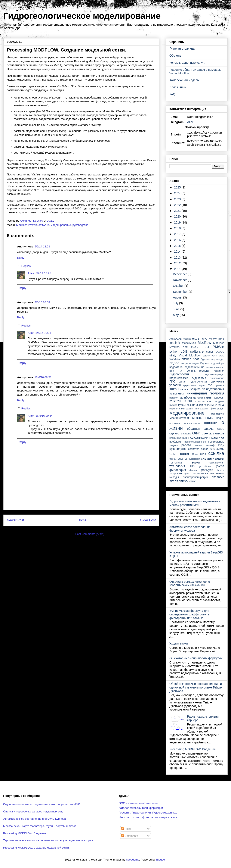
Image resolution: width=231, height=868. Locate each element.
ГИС (172, 381)
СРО (203, 454)
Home (82, 520)
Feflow (213, 339)
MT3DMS (174, 347)
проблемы (176, 442)
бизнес (186, 359)
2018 (178, 228)
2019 (178, 222)
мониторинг (218, 414)
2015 (178, 246)
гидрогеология (179, 374)
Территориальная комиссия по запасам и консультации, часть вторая (48, 840)
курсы (182, 405)
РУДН (221, 445)
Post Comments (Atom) (90, 534)
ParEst (195, 347)
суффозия (194, 459)
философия (178, 470)
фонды (193, 470)
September (181, 292)
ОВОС (221, 429)
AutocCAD (176, 339)
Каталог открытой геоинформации (141, 808)
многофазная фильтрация (209, 409)
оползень (186, 434)
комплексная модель (210, 401)
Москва (197, 418)
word (222, 356)
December (180, 274)
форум (220, 470)
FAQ (172, 94)
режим (198, 445)
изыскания (177, 393)
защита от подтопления (207, 389)
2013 (178, 257)
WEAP (207, 356)
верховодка (218, 359)
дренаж (219, 385)
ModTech (219, 343)
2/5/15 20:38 (42, 302)
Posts (126, 829)
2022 (178, 205)
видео (174, 363)
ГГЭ (180, 371)
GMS (221, 339)
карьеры (219, 398)
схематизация (212, 458)
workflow (175, 359)
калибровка (187, 397)
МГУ (214, 405)
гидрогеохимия (179, 378)
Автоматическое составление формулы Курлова (190, 529)
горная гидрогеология (192, 382)
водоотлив (176, 367)
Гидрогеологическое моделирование (82, 16)
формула (207, 470)
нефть (220, 418)
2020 (178, 216)
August (178, 297)
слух (212, 449)
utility (173, 355)
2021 (178, 211)
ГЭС (210, 385)
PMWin (33, 225)
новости (211, 423)
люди (200, 405)
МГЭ (221, 405)
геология (205, 371)
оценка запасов (213, 433)
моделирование (61, 225)
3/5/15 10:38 (43, 333)
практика (217, 438)
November (180, 280)
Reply (21, 258)
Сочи (195, 454)
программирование (195, 442)
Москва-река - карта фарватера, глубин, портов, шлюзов (40, 826)
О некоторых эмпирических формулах (196, 658)
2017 (178, 234)
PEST (205, 347)
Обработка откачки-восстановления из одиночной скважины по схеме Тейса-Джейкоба (196, 687)
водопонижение (194, 367)
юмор (193, 481)
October (179, 286)
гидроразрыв (217, 378)
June (177, 309)
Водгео (205, 363)
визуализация (190, 363)
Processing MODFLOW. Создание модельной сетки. (36, 848)
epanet (187, 339)
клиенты (175, 401)
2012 (178, 263)
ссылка (216, 453)
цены (187, 474)
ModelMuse (189, 343)
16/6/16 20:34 (44, 416)
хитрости (176, 473)
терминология (216, 463)
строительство (178, 459)
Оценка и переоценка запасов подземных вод (33, 811)
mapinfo (175, 343)
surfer (210, 352)
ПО (179, 438)
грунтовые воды (194, 385)
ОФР (196, 433)
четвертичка (200, 474)
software (44, 225)
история (174, 398)
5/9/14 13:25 (43, 273)
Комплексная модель (184, 80)
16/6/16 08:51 (43, 377)
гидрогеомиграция (214, 374)
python (174, 352)
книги (188, 401)
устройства (205, 466)
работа (186, 445)
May (176, 315)
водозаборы (217, 363)
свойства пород (198, 449)
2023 (178, 199)
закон (174, 389)
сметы (220, 449)
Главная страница (182, 49)
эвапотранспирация (195, 477)
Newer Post (16, 520)
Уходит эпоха (179, 643)
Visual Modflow (190, 355)
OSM (185, 347)
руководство (80, 225)
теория (195, 462)
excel (196, 338)
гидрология (199, 378)
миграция (187, 409)
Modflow (21, 225)
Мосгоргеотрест (179, 418)
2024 (178, 193)
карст (200, 398)
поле (185, 438)
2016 (178, 240)
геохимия (219, 371)
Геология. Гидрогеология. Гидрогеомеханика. (148, 813)
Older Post (148, 520)
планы (173, 438)
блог (196, 359)
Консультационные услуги (187, 63)
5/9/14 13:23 (42, 246)
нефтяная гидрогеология (185, 423)
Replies (26, 266)
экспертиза (179, 481)
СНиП (173, 454)
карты (208, 397)
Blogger (161, 860)
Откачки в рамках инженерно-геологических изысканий (190, 583)
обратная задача (200, 429)
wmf (214, 356)
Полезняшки (178, 87)
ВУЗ (172, 371)
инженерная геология (205, 393)
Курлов (173, 405)
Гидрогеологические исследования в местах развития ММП (195, 503)
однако (174, 433)
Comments (130, 836)
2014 (178, 252)
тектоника (176, 463)
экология (218, 477)
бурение (205, 359)
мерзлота (175, 409)
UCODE (220, 352)
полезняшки (198, 438)
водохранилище (215, 367)
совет (185, 454)
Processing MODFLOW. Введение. (193, 749)
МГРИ (207, 405)
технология (177, 466)
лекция (191, 405)
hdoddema (133, 860)
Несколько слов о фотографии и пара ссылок (148, 817)
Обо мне (175, 56)
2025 (178, 187)
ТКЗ (192, 466)
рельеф (210, 445)
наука (210, 418)
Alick (31, 273)
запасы (185, 389)
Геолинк (190, 371)
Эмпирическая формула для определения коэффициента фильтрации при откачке (189, 614)
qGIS (184, 352)
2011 (178, 269)
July (176, 303)
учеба (220, 466)
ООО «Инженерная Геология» (138, 803)
